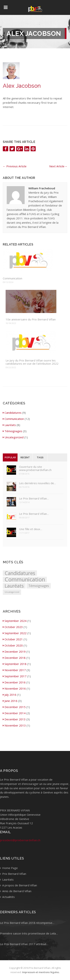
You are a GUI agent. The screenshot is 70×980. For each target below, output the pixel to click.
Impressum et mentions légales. (41, 972)
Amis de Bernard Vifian (16, 891)
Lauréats (9, 425)
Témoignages (13, 431)
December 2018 (14, 658)
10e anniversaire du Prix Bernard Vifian (31, 319)
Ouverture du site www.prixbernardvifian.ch (35, 468)
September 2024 (15, 621)
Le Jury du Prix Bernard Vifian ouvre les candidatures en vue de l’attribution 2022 (32, 362)
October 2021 (13, 639)
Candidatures (12, 413)
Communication (13, 278)
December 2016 (14, 682)
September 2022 (15, 633)
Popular (10, 457)
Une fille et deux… (31, 529)
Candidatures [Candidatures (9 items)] (20, 573)
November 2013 (14, 725)
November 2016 (14, 688)
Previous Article (15, 166)
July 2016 (10, 695)
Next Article (58, 166)
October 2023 (13, 627)
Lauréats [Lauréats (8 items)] (14, 586)
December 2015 (14, 707)
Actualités (7, 897)
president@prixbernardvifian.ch (20, 840)
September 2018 (15, 664)
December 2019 (14, 652)
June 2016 (10, 701)
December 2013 (14, 719)
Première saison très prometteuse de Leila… (29, 933)
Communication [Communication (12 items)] (25, 579)
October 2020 (13, 645)
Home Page (9, 868)
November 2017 (14, 670)
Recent (25, 457)
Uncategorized (13, 437)
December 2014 (14, 713)
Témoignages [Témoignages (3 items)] (39, 586)
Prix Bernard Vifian (13, 874)
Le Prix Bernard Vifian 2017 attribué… (24, 944)
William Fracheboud (42, 188)
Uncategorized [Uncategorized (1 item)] (12, 592)
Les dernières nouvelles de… (38, 483)
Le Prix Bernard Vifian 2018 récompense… (27, 923)
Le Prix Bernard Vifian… (34, 498)
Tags (40, 457)
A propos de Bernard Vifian (18, 885)
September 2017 (15, 676)
